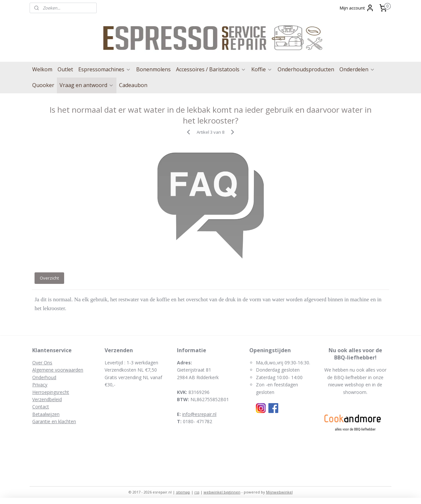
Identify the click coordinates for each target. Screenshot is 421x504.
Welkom (42, 69)
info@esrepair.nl (199, 414)
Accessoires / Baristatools (211, 69)
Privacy (40, 385)
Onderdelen (357, 69)
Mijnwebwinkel (279, 492)
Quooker (43, 85)
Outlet (65, 69)
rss (197, 492)
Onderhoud (44, 377)
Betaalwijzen (46, 414)
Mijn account (357, 8)
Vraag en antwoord (87, 85)
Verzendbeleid (47, 399)
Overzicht (49, 278)
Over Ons (42, 363)
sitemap (183, 492)
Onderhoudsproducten (306, 69)
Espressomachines (105, 69)
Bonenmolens (153, 69)
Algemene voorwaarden (58, 370)
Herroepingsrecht (51, 392)
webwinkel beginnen (222, 492)
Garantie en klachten (54, 421)
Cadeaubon (133, 85)
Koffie (262, 69)
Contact (41, 407)
